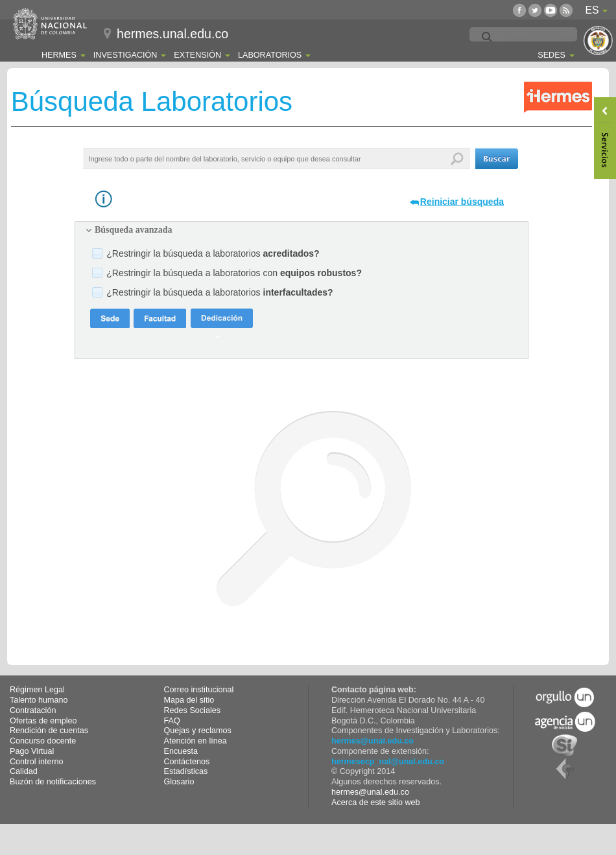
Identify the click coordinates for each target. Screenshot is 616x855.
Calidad (24, 771)
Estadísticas (186, 771)
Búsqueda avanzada (133, 230)
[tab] (302, 230)
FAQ (172, 721)
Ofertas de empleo (43, 721)
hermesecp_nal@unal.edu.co (388, 762)
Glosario (179, 782)
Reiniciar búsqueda (462, 202)
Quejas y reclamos (198, 731)
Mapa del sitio (189, 700)
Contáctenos (187, 762)
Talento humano (39, 700)
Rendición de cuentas (49, 731)
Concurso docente (43, 741)
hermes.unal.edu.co (172, 34)
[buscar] (554, 38)
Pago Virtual (32, 751)
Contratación (33, 710)
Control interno (37, 762)
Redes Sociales (193, 710)
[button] (497, 159)
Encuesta (181, 751)
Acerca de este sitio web (376, 802)
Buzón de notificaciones (53, 782)
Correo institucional (199, 690)
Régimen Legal (37, 690)
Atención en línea (195, 741)
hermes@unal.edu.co (373, 741)
